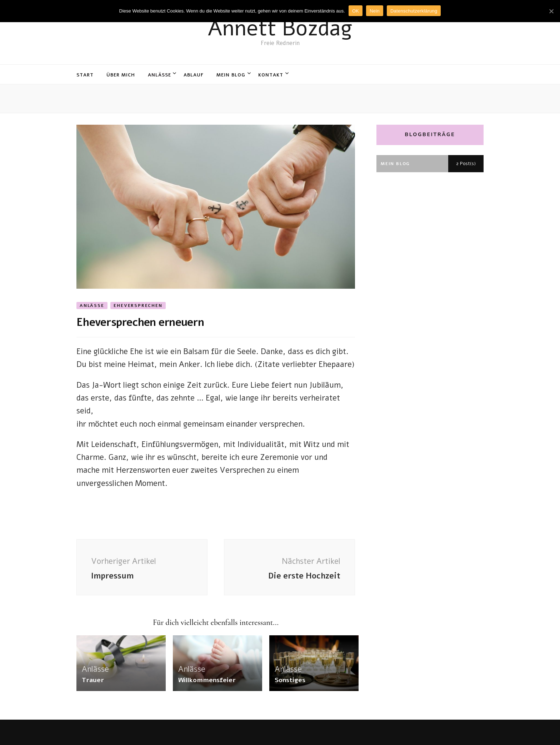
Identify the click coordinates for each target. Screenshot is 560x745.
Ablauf (194, 75)
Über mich (121, 75)
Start (85, 75)
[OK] (551, 11)
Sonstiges (290, 680)
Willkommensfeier (207, 680)
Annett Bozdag (280, 28)
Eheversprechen (138, 306)
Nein (375, 11)
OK (356, 11)
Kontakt (271, 75)
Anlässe (159, 75)
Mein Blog (231, 75)
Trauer (93, 680)
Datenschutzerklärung (414, 11)
